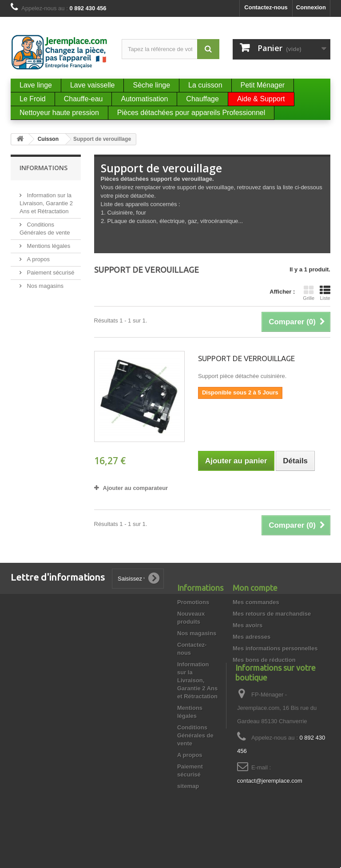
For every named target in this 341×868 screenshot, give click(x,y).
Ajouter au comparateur (136, 488)
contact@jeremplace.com (270, 810)
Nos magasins (44, 282)
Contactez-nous (266, 7)
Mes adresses (252, 637)
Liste (325, 293)
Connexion (311, 7)
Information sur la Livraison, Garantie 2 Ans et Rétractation (46, 200)
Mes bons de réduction (264, 660)
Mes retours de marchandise (272, 614)
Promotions (193, 602)
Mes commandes (256, 602)
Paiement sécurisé (50, 269)
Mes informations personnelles (275, 648)
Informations (44, 168)
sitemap (188, 786)
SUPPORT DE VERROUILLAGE (246, 358)
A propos (38, 256)
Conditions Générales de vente (195, 735)
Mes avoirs (248, 625)
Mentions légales (48, 242)
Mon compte (255, 588)
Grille (309, 293)
